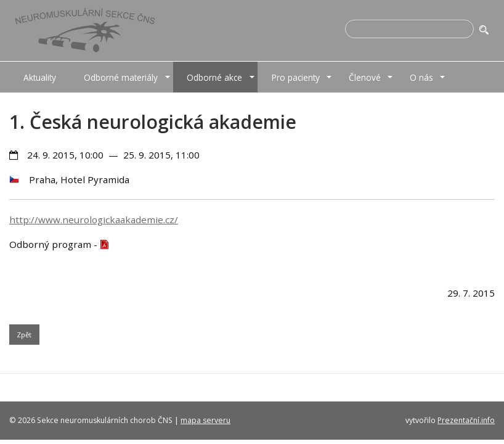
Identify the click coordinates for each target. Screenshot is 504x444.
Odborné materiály (121, 77)
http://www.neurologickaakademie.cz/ (94, 220)
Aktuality (40, 77)
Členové (365, 77)
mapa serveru (205, 420)
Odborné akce (214, 77)
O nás (421, 77)
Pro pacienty (296, 77)
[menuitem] (40, 77)
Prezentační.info (466, 420)
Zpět (24, 335)
